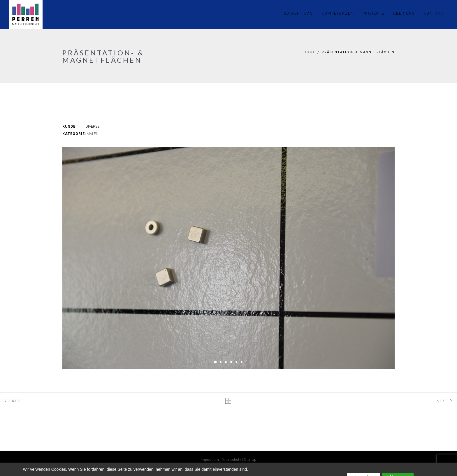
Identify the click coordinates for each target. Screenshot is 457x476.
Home (310, 52)
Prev (12, 401)
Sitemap (250, 460)
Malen (93, 134)
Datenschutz (231, 460)
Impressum (210, 460)
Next (445, 401)
